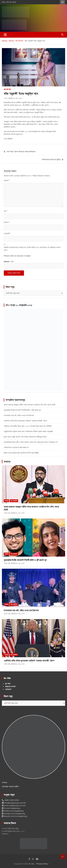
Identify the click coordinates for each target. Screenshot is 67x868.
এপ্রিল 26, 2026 (9, 513)
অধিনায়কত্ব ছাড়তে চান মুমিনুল (51, 160)
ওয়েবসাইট (7, 234)
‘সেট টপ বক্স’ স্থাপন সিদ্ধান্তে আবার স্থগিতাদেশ (21, 152)
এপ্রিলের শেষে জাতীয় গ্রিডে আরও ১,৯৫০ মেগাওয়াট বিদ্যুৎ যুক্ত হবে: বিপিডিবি (28, 426)
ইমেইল (7, 222)
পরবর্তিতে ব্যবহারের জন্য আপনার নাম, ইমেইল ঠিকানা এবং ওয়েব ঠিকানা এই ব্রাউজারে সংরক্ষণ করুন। (32, 249)
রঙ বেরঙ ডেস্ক (17, 98)
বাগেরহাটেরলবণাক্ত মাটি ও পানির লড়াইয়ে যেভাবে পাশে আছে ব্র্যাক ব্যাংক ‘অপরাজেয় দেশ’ (31, 442)
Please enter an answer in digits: (17, 256)
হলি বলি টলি (7, 89)
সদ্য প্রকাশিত (14, 501)
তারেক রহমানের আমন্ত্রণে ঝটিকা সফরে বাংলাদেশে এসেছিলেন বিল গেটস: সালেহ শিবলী (30, 405)
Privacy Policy (42, 864)
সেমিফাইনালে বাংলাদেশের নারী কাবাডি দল (16, 447)
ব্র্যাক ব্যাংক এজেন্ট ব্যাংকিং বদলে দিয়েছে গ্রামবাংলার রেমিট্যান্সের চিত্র (25, 437)
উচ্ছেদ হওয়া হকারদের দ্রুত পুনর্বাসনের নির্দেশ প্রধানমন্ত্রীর (21, 453)
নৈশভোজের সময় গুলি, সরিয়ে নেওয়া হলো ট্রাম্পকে (19, 415)
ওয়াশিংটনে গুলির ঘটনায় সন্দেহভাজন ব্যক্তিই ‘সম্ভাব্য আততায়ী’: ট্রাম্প (25, 421)
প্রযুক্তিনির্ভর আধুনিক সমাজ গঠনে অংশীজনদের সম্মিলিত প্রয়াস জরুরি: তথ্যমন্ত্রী (28, 431)
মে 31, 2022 (8, 98)
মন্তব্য (7, 180)
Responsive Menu (62, 2)
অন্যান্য (7, 462)
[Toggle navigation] (5, 35)
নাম (5, 211)
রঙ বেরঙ (31, 864)
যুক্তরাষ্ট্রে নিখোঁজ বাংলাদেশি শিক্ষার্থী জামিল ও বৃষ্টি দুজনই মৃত (22, 410)
